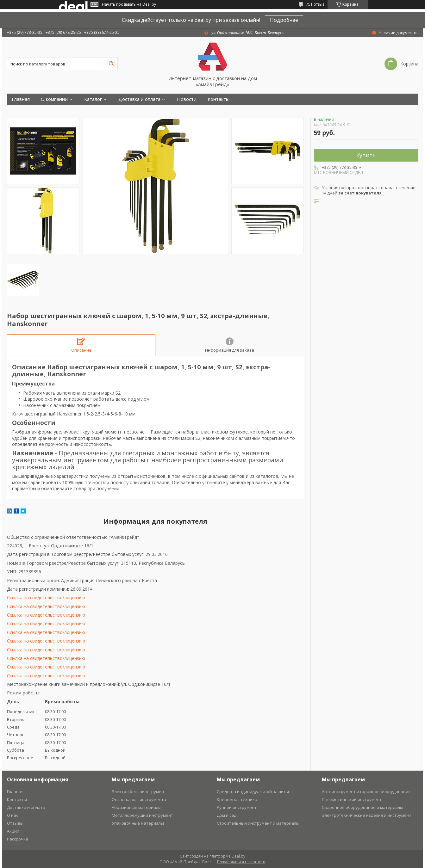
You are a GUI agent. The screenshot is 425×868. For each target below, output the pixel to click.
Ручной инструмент (237, 807)
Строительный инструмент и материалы (258, 823)
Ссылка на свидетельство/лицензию (46, 597)
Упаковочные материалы (138, 823)
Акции (13, 831)
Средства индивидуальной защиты (253, 791)
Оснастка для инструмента (139, 799)
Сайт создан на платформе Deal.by (212, 856)
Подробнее (284, 20)
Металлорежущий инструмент (142, 815)
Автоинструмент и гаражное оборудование (366, 791)
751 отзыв (315, 4)
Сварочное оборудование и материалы (362, 807)
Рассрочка (18, 839)
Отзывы (15, 823)
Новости (187, 99)
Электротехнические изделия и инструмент (367, 815)
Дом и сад (227, 815)
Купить (366, 155)
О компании (54, 99)
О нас (12, 815)
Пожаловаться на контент (241, 862)
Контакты (219, 99)
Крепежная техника (237, 799)
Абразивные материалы (137, 807)
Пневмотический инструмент (352, 799)
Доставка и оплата (139, 99)
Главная (21, 99)
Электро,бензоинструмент (139, 791)
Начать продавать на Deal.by (129, 4)
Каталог (93, 99)
